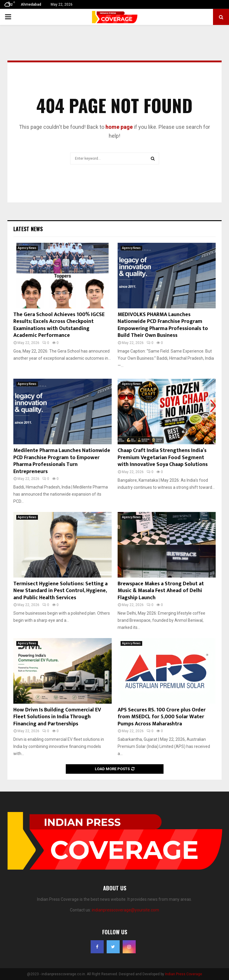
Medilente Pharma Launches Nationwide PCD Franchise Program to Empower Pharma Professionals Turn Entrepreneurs (62, 461)
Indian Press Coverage (184, 974)
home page (119, 127)
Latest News (28, 229)
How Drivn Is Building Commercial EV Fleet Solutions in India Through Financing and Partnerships (57, 717)
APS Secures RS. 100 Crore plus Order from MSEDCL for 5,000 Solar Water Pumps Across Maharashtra (162, 717)
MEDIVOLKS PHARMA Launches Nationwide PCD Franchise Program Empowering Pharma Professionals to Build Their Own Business (163, 325)
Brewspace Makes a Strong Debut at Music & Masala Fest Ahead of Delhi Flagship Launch (161, 591)
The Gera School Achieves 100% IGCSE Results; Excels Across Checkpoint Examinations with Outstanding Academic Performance (59, 325)
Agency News (27, 248)
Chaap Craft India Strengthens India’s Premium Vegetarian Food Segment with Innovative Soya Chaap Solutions (163, 458)
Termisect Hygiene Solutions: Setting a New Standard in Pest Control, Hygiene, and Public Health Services (60, 591)
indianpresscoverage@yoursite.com (125, 910)
